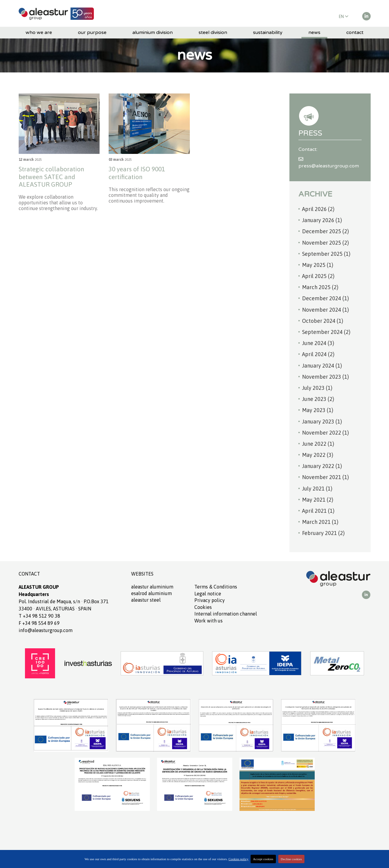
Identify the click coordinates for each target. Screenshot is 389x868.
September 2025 (326, 254)
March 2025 (320, 287)
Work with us (208, 621)
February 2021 (323, 533)
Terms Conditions (216, 587)
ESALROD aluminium (151, 593)
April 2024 (318, 354)
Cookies (203, 607)
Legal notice (208, 594)
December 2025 (326, 231)
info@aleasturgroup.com (46, 630)
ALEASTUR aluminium (152, 587)
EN (344, 17)
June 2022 (318, 444)
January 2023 (322, 422)
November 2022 (326, 433)
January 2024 (322, 366)
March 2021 (320, 522)
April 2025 (318, 276)
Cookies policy (239, 859)
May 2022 (318, 455)
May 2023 (318, 410)
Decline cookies (291, 859)
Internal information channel (226, 614)
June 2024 (318, 343)
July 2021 (317, 489)
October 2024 (323, 321)
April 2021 (318, 511)
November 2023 (326, 377)
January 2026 (322, 220)
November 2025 (326, 243)
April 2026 (318, 209)
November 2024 (326, 310)
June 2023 (318, 399)
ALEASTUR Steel (146, 600)
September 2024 (326, 332)
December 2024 (326, 298)
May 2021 (318, 500)
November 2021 (326, 477)
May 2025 (318, 265)
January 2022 (322, 466)
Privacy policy (210, 600)
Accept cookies (263, 859)
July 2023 (317, 388)
